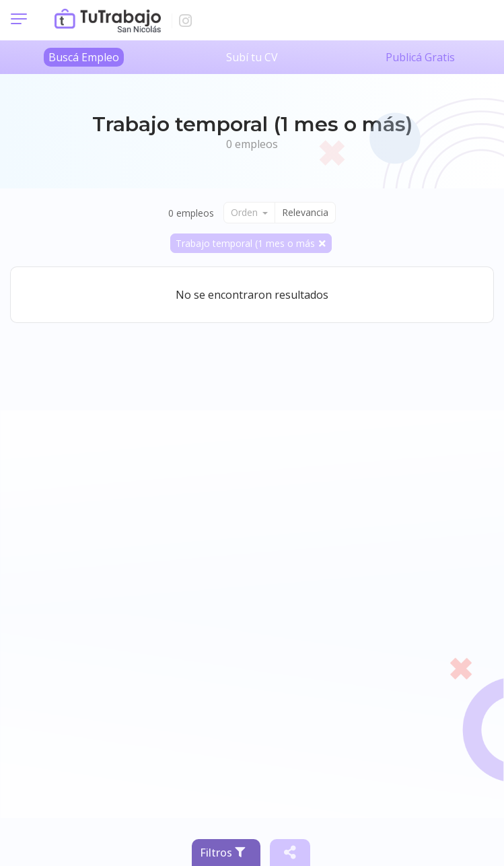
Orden (246, 212)
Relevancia (305, 212)
